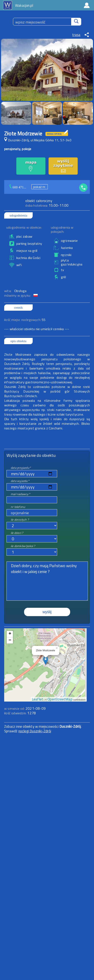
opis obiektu (18, 341)
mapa (46, 631)
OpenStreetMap (60, 699)
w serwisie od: (15, 708)
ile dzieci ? (17, 533)
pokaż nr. (40, 187)
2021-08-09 (36, 708)
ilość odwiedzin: (20, 713)
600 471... (19, 187)
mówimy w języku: (18, 295)
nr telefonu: (18, 507)
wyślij (47, 612)
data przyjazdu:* (21, 468)
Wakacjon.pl (24, 5)
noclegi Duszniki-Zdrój (35, 731)
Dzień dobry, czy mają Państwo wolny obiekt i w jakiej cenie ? (47, 581)
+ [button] (10, 634)
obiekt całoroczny (39, 201)
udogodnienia (18, 215)
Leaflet (37, 699)
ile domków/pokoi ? (23, 546)
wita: (8, 291)
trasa (76, 35)
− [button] (10, 640)
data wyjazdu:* (20, 481)
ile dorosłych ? (20, 520)
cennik (18, 308)
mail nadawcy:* (20, 494)
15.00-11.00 (47, 205)
